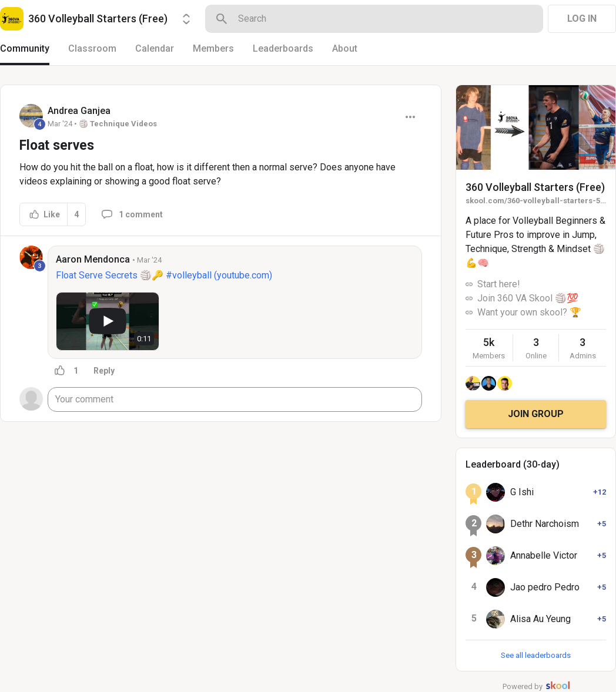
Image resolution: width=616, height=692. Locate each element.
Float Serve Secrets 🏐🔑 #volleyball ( (136, 275)
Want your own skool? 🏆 (529, 312)
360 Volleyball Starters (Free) (535, 187)
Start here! (499, 284)
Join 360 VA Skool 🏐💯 (528, 298)
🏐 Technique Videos (118, 124)
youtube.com (243, 275)
